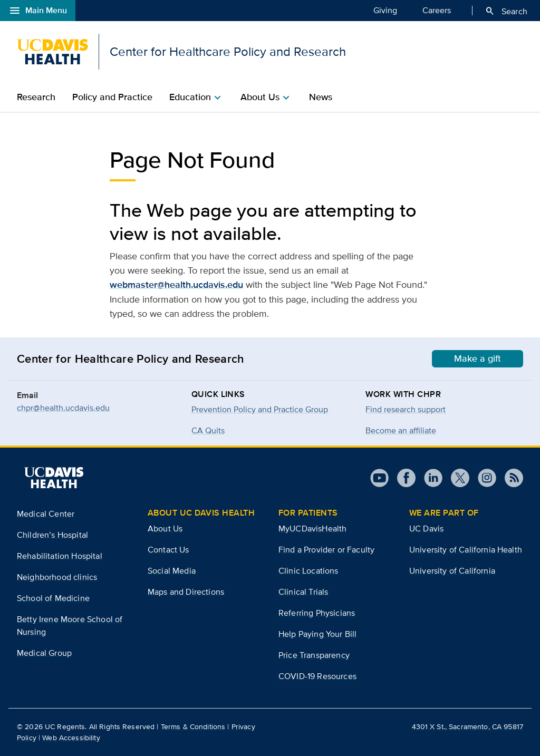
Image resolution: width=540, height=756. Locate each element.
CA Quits (208, 430)
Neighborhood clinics (57, 577)
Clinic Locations (308, 571)
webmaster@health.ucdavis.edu (176, 285)
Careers (437, 10)
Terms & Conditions (193, 726)
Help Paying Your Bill (317, 634)
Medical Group (44, 653)
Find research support (406, 409)
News (321, 97)
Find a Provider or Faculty (326, 550)
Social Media (172, 571)
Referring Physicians (317, 613)
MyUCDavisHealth (312, 529)
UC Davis (426, 529)
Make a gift (478, 358)
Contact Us (168, 550)
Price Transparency (314, 655)
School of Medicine (53, 598)
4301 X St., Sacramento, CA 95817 (467, 726)
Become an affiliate (401, 430)
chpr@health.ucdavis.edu (63, 408)
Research (36, 97)
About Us (165, 529)
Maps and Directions (186, 592)
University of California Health (466, 550)
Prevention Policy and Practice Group (260, 409)
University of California (452, 571)
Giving (385, 10)
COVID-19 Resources (317, 676)
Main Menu (38, 11)
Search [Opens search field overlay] (506, 11)
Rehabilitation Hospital (60, 556)
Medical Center (46, 514)
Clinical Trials (303, 592)
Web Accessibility (71, 738)
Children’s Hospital (52, 535)
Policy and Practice (112, 97)
